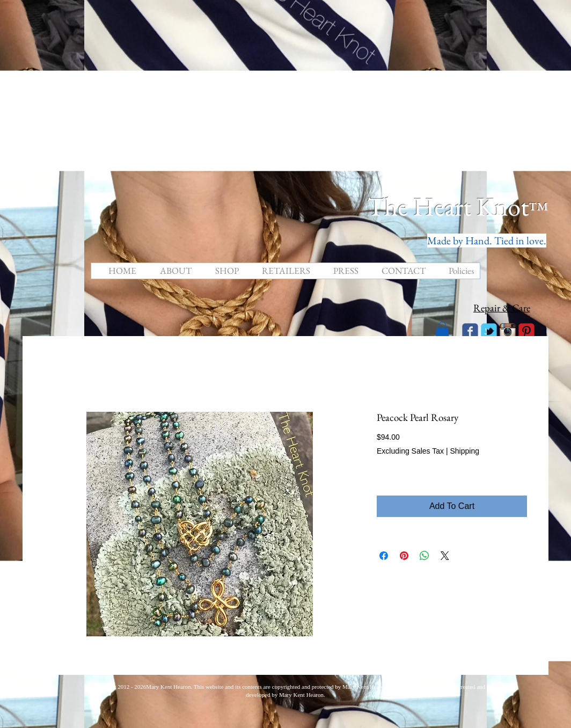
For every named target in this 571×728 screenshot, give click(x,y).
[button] (442, 330)
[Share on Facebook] (384, 556)
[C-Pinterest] (526, 331)
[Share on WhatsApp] (424, 556)
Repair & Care (502, 308)
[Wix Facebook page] (470, 331)
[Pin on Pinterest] (404, 556)
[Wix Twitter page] (489, 331)
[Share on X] (445, 556)
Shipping (464, 451)
